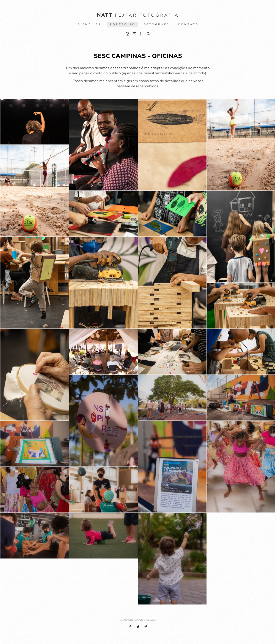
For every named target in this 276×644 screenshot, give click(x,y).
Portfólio (123, 24)
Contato (188, 24)
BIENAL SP (89, 24)
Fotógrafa (157, 24)
